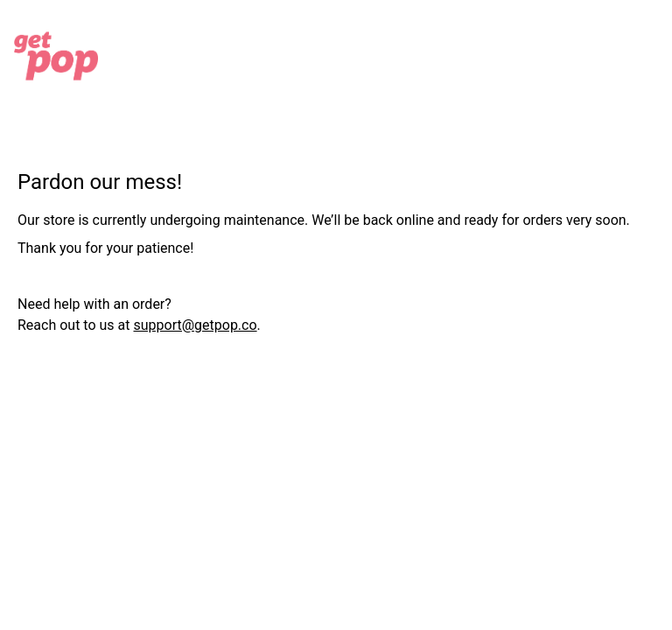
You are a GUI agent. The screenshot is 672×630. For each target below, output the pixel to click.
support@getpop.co (195, 325)
